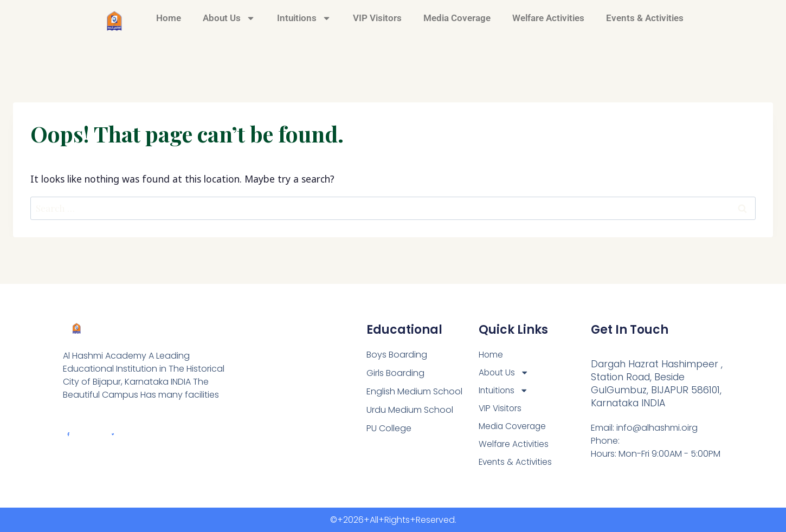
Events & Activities (645, 18)
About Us (229, 18)
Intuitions (304, 18)
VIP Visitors (377, 18)
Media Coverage (457, 18)
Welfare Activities (548, 18)
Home (169, 18)
